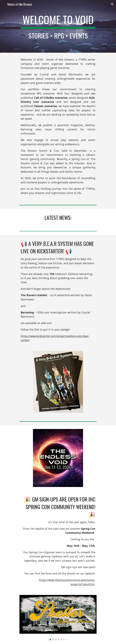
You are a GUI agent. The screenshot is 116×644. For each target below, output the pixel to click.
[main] (58, 26)
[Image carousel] (58, 618)
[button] (4, 4)
